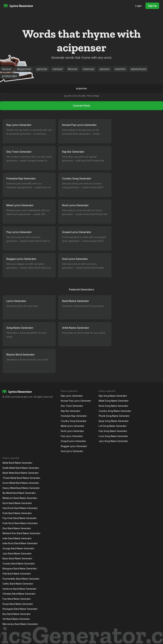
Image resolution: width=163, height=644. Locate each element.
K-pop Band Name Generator (18, 604)
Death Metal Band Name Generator (21, 468)
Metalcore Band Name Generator (20, 498)
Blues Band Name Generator (17, 558)
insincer (89, 69)
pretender (10, 76)
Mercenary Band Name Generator (20, 624)
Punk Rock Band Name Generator (20, 523)
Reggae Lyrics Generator (74, 446)
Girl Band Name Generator (16, 619)
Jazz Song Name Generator (113, 441)
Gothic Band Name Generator (18, 584)
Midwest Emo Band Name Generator (21, 533)
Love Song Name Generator (113, 436)
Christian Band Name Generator (19, 594)
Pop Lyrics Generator (72, 436)
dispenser (24, 69)
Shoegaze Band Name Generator (20, 609)
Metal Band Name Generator (17, 463)
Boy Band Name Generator (17, 614)
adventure (139, 69)
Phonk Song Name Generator (114, 416)
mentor (120, 69)
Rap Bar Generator (71, 411)
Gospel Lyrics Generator (73, 441)
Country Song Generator (74, 421)
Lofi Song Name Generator (113, 426)
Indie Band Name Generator (17, 538)
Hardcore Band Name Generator (20, 589)
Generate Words (81, 106)
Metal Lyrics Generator (73, 426)
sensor (105, 69)
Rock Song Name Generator (113, 406)
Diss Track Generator (72, 406)
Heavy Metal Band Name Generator (21, 488)
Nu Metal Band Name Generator (19, 493)
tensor (7, 69)
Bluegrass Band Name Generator (20, 568)
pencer (42, 69)
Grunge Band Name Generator (18, 548)
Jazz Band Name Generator (17, 553)
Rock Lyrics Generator (72, 431)
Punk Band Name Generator (17, 513)
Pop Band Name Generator (17, 599)
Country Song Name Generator (115, 411)
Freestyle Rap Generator (74, 416)
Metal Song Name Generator (114, 401)
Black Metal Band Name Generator (21, 473)
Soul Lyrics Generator (72, 451)
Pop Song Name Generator (113, 431)
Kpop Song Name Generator (114, 421)
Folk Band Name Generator (17, 574)
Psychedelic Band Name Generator (21, 579)
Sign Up (152, 6)
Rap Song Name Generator (113, 396)
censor (58, 69)
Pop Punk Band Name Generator (20, 518)
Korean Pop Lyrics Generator (76, 401)
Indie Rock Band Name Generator (20, 543)
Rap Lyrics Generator (72, 396)
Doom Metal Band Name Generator (21, 483)
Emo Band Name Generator (17, 528)
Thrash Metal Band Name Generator (21, 478)
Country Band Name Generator (19, 564)
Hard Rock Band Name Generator (20, 508)
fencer (73, 69)
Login (138, 6)
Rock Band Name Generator (17, 503)
